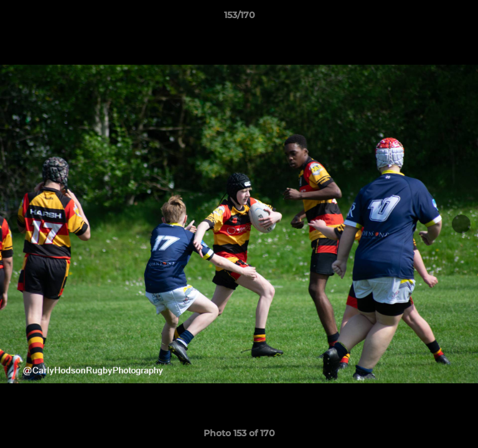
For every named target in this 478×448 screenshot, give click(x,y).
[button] (463, 18)
